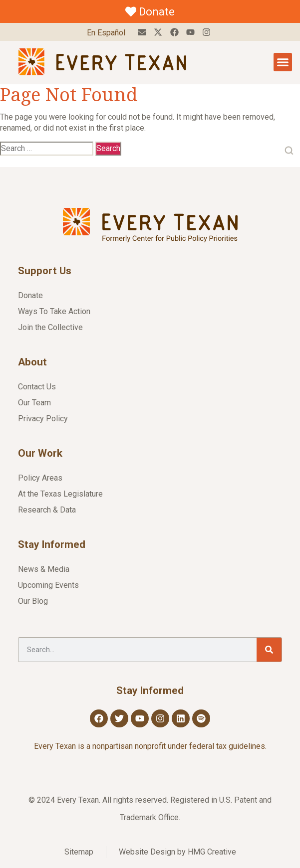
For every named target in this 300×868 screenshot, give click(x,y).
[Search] (269, 650)
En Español (106, 33)
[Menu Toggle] (283, 62)
